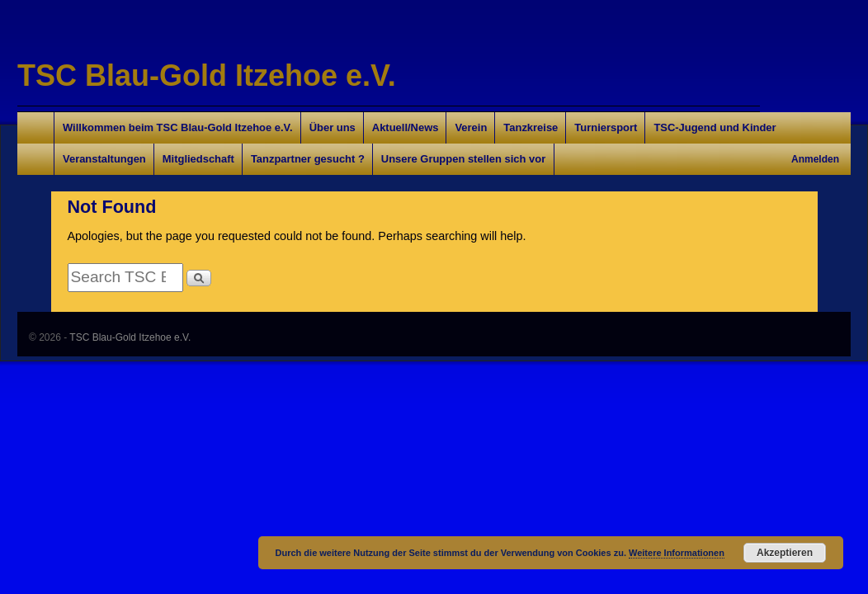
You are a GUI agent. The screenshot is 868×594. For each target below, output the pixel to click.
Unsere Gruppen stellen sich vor (463, 159)
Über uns (333, 127)
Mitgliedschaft (198, 159)
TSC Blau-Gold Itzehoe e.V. (207, 75)
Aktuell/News (406, 127)
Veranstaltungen (104, 159)
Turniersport (606, 127)
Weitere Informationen (677, 553)
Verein (471, 127)
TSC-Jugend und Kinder (715, 127)
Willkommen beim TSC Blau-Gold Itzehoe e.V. (178, 127)
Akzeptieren (785, 553)
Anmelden (815, 159)
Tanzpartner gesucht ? (308, 159)
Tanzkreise (531, 127)
